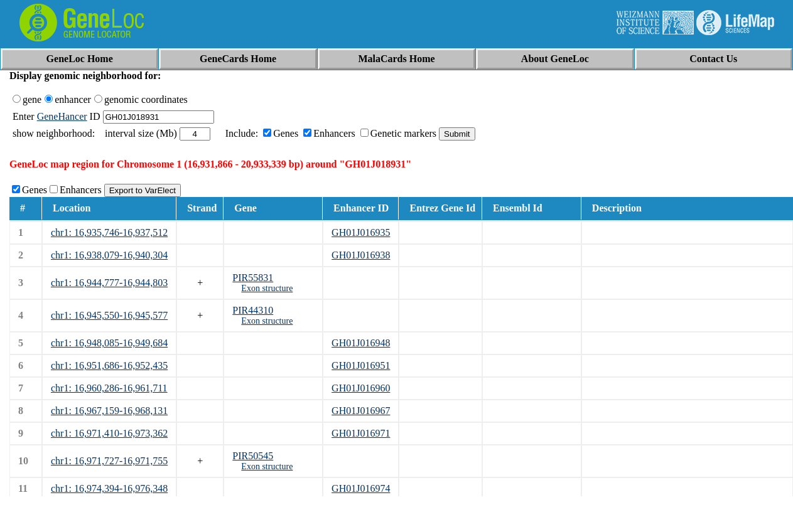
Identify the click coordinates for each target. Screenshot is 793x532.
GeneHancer (62, 116)
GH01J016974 (361, 488)
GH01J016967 (361, 411)
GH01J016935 (361, 232)
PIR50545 (253, 456)
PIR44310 (253, 310)
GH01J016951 (361, 365)
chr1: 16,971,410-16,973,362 (109, 433)
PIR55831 (253, 278)
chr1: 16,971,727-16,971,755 (109, 461)
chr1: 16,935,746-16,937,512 (109, 232)
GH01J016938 (361, 255)
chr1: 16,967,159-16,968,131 (109, 411)
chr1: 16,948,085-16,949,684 (109, 343)
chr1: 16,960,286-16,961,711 (109, 388)
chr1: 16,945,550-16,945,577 (109, 315)
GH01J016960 (361, 388)
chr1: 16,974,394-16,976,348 (109, 488)
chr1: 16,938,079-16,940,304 (109, 255)
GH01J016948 (361, 343)
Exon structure (267, 288)
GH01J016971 (361, 433)
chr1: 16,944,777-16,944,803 (109, 283)
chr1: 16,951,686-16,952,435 (109, 365)
